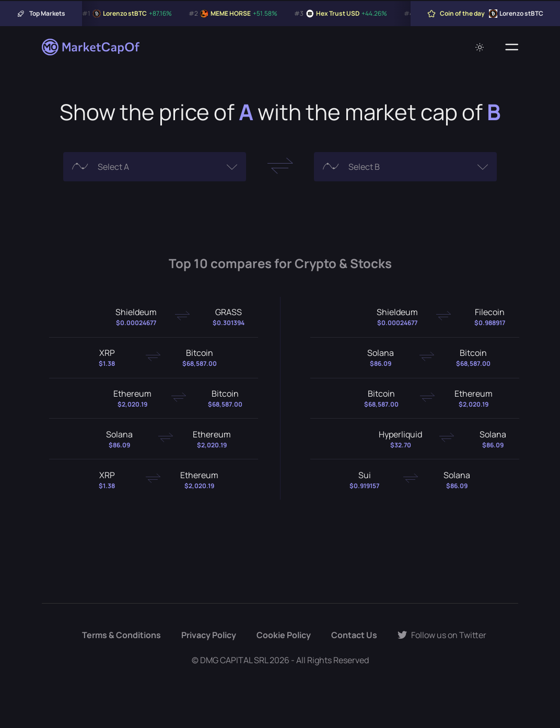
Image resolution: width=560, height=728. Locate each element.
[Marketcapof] (91, 47)
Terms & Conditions (121, 635)
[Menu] (512, 47)
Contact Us (354, 635)
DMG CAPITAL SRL (234, 660)
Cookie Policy (284, 635)
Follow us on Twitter (442, 635)
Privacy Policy (209, 635)
